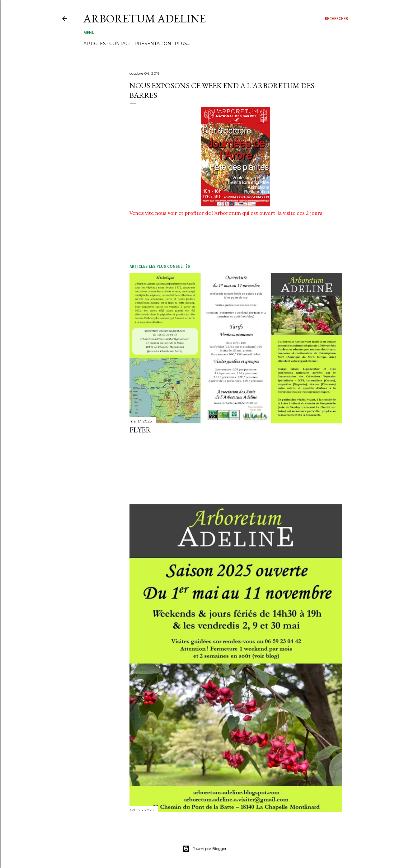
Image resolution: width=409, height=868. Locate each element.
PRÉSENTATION (153, 44)
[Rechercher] (336, 19)
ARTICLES (95, 44)
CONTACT (120, 44)
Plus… (182, 44)
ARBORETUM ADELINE (145, 19)
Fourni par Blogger (204, 849)
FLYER (140, 430)
